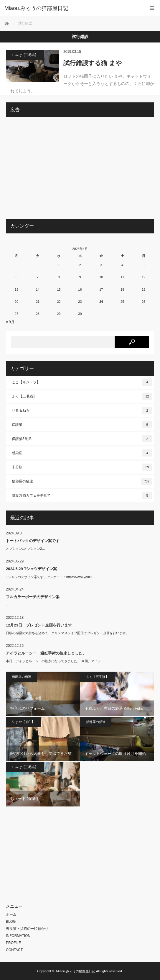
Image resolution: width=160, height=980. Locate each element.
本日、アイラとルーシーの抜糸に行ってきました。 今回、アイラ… (55, 661)
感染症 (82, 453)
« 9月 (10, 322)
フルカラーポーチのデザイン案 (33, 597)
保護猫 (82, 425)
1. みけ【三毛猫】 (25, 55)
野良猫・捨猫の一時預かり (27, 929)
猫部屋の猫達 (82, 481)
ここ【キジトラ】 (82, 382)
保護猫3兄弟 (82, 439)
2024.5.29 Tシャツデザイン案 (31, 569)
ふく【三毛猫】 (82, 396)
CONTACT (14, 950)
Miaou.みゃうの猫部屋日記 (76, 971)
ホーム (11, 914)
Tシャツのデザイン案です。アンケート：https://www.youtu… (50, 577)
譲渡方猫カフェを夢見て (82, 495)
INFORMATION (18, 936)
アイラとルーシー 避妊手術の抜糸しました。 (46, 653)
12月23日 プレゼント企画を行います (39, 625)
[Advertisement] (80, 170)
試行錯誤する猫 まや (93, 63)
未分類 (82, 467)
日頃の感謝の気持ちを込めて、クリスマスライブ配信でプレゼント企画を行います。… (69, 633)
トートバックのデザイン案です (33, 541)
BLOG (11, 922)
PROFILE (13, 943)
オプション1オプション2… (25, 549)
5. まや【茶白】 (23, 722)
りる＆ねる (82, 410)
